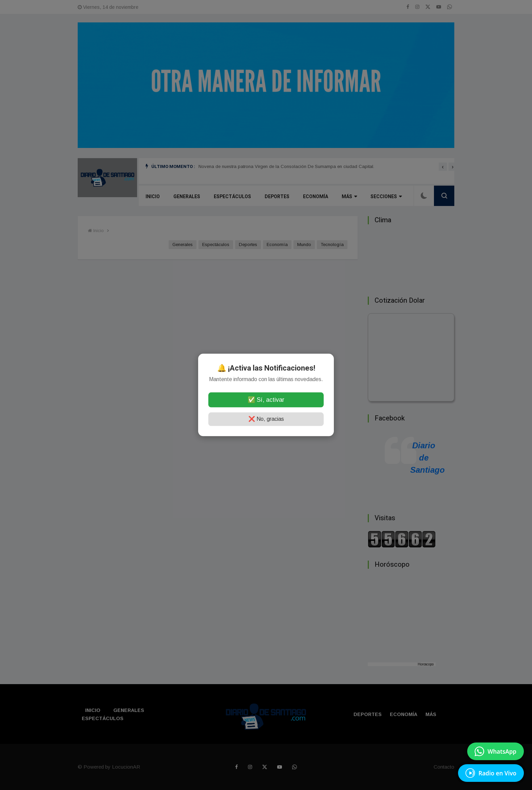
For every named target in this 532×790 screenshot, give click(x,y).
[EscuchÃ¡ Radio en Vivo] (491, 773)
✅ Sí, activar (266, 400)
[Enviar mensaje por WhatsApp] (496, 751)
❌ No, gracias (266, 419)
